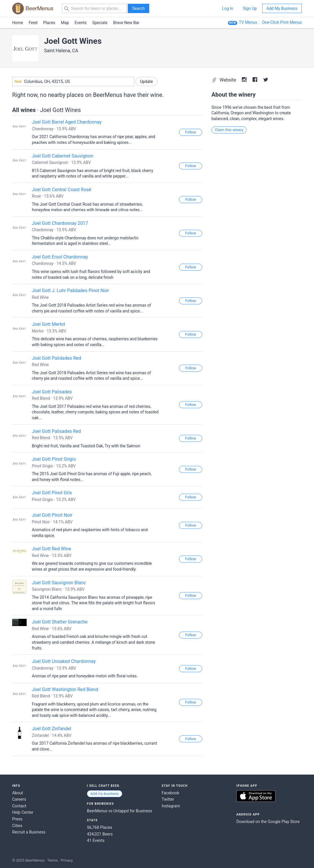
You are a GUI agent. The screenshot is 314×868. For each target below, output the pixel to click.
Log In (227, 8)
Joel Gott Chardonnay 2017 (60, 223)
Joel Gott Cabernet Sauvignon (63, 156)
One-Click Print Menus (282, 22)
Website (225, 80)
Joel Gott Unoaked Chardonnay (64, 661)
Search (138, 8)
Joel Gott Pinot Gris (52, 493)
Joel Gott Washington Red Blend (65, 689)
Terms (53, 860)
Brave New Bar (126, 23)
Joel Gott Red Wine (52, 549)
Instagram (171, 806)
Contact (19, 806)
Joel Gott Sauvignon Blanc (59, 583)
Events (81, 23)
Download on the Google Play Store (268, 822)
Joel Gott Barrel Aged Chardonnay (67, 122)
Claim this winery (229, 130)
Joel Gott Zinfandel (52, 729)
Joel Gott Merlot (49, 324)
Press (17, 819)
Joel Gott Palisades (52, 392)
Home (18, 23)
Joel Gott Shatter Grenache (60, 622)
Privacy (67, 860)
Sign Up (250, 8)
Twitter (168, 799)
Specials (100, 23)
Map (65, 23)
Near (18, 82)
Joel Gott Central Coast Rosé (62, 190)
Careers (19, 799)
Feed (33, 23)
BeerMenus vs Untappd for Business (119, 811)
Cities (17, 826)
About (18, 793)
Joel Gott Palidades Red (56, 358)
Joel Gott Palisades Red (56, 431)
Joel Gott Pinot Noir (52, 515)
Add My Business (282, 8)
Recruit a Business (29, 832)
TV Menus (248, 22)
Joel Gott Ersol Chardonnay (60, 257)
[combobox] (73, 82)
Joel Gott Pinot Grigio (54, 459)
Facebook (170, 793)
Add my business (104, 794)
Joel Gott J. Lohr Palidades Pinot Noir (71, 291)
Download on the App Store (256, 796)
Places (49, 23)
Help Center (23, 812)
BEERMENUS (33, 8)
